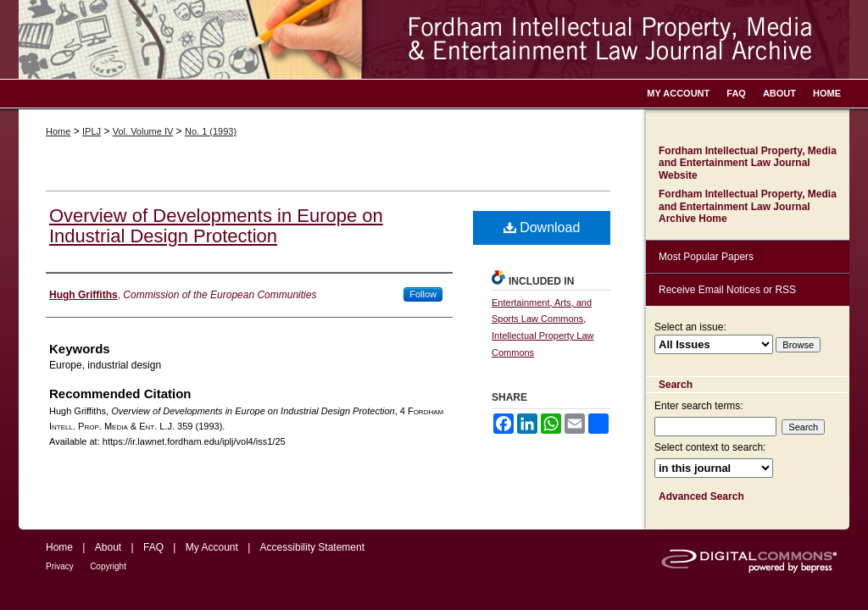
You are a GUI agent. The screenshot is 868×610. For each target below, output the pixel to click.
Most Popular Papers (706, 257)
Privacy (60, 566)
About (108, 547)
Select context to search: (710, 447)
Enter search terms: (699, 406)
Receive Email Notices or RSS (727, 290)
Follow (423, 294)
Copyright (108, 566)
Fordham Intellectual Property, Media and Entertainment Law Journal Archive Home (748, 206)
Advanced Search (701, 496)
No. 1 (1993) (211, 131)
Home (58, 131)
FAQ (153, 547)
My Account (212, 547)
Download (542, 227)
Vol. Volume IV (143, 131)
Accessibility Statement (312, 547)
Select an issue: (690, 327)
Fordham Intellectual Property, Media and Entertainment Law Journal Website (748, 163)
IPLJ (92, 131)
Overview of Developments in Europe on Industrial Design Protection (216, 226)
